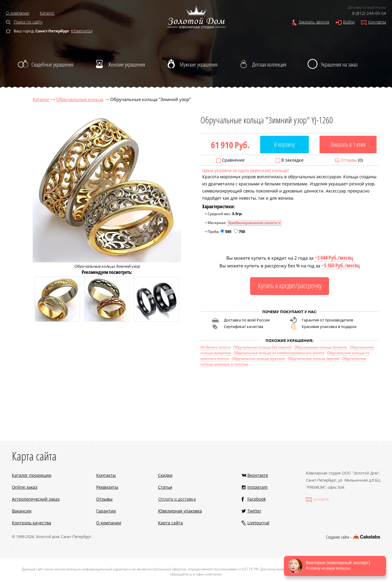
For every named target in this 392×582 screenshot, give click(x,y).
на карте (321, 499)
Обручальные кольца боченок (321, 347)
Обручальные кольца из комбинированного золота (279, 353)
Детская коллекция (269, 64)
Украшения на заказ (339, 64)
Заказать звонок (314, 22)
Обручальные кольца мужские (258, 358)
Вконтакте (258, 475)
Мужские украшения (199, 64)
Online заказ (25, 487)
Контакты (377, 22)
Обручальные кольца (80, 99)
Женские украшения (127, 64)
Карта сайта (170, 523)
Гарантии (106, 511)
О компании (18, 13)
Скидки (165, 475)
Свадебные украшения (52, 64)
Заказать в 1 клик (348, 144)
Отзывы (349, 160)
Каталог (47, 13)
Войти (349, 22)
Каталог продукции (32, 475)
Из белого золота (215, 347)
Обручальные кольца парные (314, 358)
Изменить (82, 31)
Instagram (257, 487)
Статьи (165, 487)
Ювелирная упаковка (180, 511)
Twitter (254, 511)
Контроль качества (31, 523)
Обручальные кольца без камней (262, 347)
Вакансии (22, 511)
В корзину (284, 144)
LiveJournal (258, 523)
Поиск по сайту (28, 22)
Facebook (257, 499)
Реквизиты (107, 487)
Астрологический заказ (36, 499)
